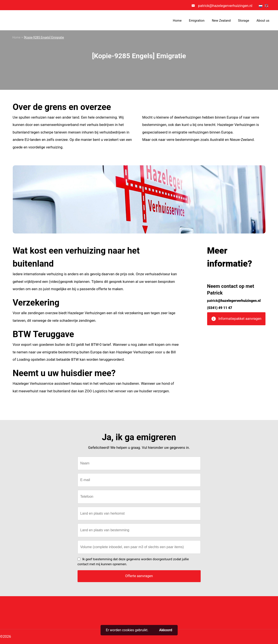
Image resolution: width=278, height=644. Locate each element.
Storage (244, 21)
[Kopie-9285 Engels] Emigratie (44, 37)
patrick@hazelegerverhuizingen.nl (225, 6)
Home (177, 21)
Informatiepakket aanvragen (236, 320)
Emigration (197, 21)
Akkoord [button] (166, 630)
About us (263, 21)
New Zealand (221, 21)
